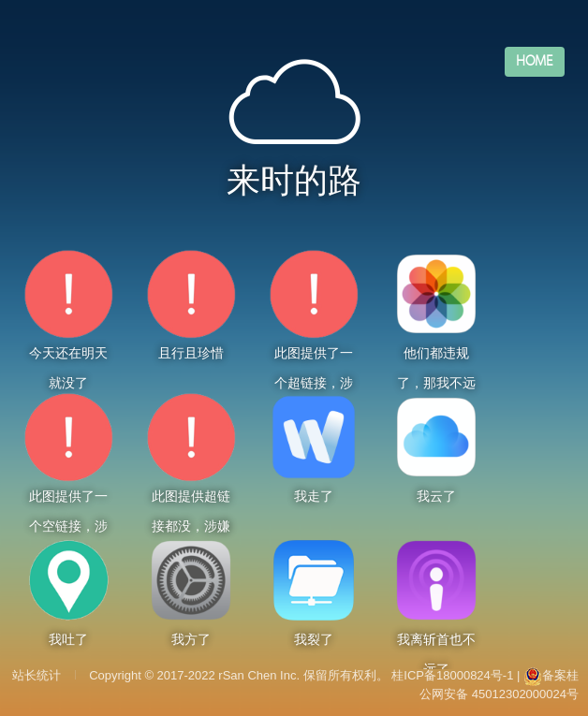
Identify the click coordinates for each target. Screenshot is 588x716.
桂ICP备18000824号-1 (452, 675)
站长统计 (37, 675)
